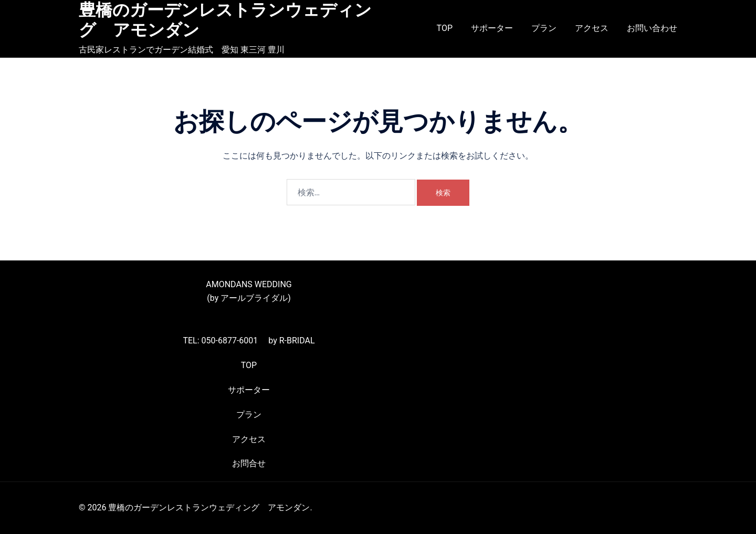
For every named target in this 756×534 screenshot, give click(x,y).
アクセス (592, 28)
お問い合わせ (652, 28)
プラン (544, 28)
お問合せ (249, 463)
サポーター (492, 28)
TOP (445, 28)
